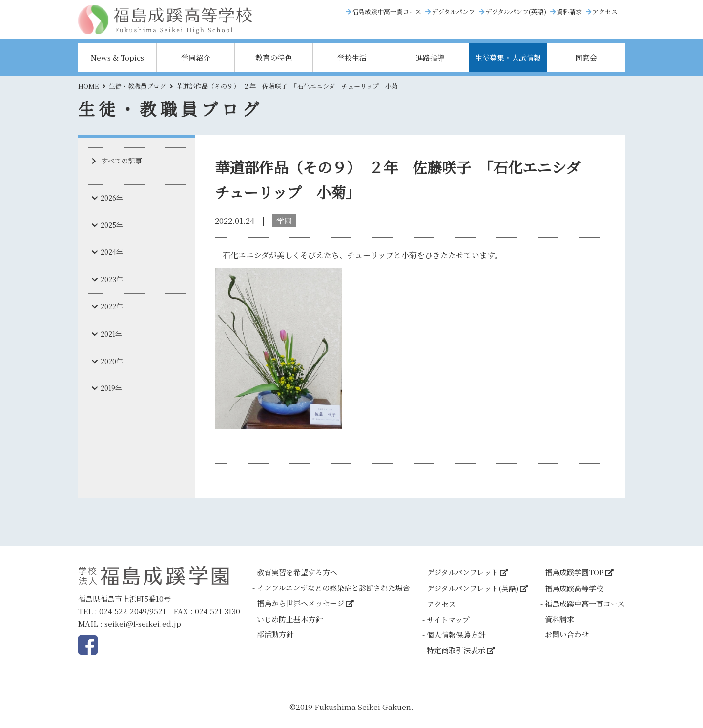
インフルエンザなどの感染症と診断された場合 (333, 588)
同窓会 (586, 57)
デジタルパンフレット (463, 572)
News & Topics (117, 57)
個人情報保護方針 (456, 635)
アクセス (605, 11)
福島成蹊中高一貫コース (387, 11)
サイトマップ (448, 619)
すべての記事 (122, 161)
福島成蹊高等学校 (574, 588)
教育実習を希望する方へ (297, 572)
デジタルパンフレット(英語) (473, 588)
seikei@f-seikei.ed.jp (143, 623)
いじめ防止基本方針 (290, 619)
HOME (88, 86)
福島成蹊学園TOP (574, 572)
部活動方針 (275, 634)
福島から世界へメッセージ (300, 603)
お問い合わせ (567, 634)
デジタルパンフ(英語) (516, 11)
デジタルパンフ (453, 11)
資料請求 (569, 11)
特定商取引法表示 (456, 650)
